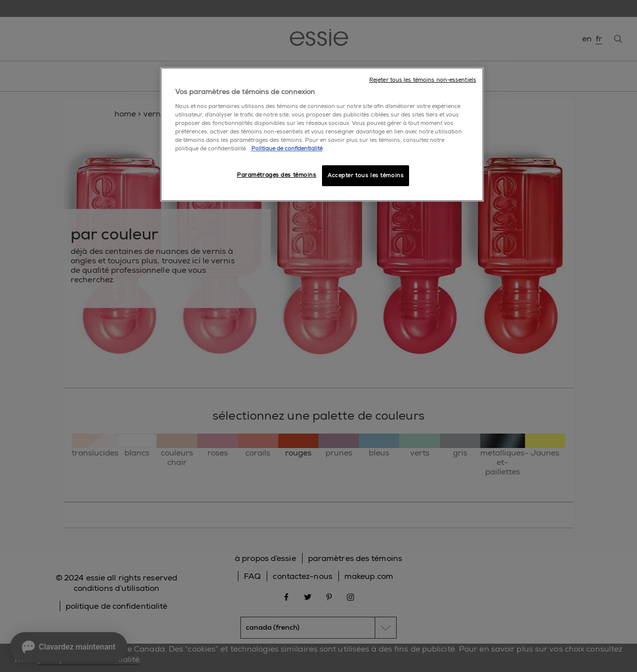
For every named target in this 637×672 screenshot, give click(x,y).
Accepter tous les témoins (366, 175)
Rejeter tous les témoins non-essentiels (423, 80)
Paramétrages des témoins (277, 175)
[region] (322, 134)
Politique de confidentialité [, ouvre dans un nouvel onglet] (287, 149)
